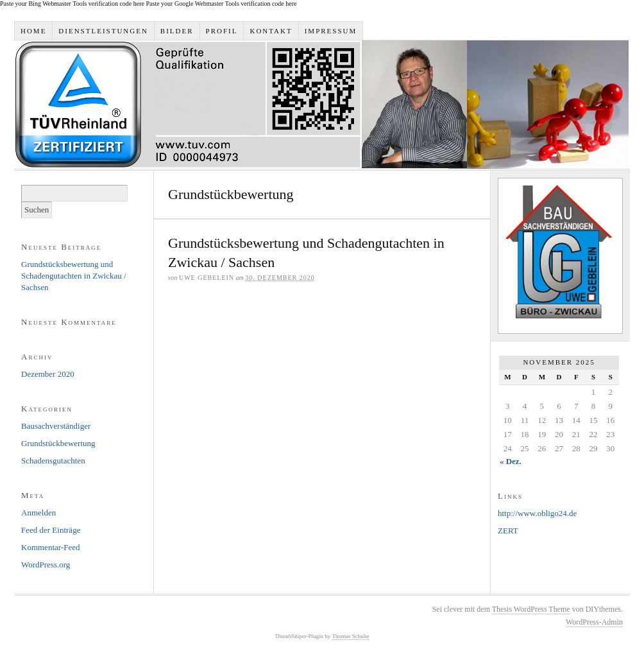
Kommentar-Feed (50, 547)
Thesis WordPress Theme (531, 609)
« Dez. (511, 461)
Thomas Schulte (350, 636)
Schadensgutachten (53, 461)
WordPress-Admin (594, 622)
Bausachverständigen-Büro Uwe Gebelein (322, 105)
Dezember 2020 (48, 374)
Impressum (331, 31)
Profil (222, 31)
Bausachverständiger (56, 426)
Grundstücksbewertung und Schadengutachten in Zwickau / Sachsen (74, 276)
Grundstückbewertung (58, 443)
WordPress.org (46, 565)
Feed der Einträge (51, 530)
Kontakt (271, 31)
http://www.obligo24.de (537, 513)
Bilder (177, 31)
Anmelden (38, 513)
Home (33, 31)
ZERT (508, 531)
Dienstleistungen (103, 31)
